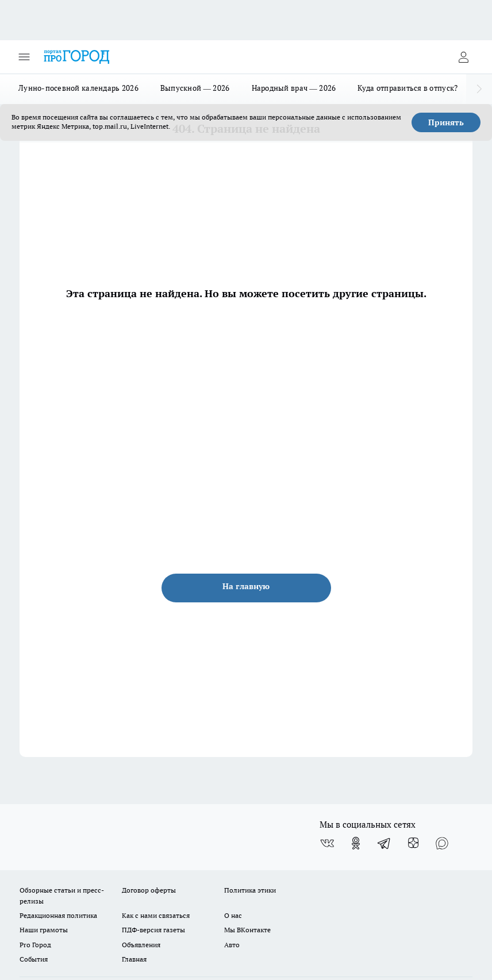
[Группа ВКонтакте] (327, 843)
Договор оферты (149, 890)
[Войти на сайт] (463, 57)
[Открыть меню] (24, 57)
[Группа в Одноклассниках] (356, 843)
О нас (233, 915)
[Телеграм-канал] (385, 843)
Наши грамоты (44, 930)
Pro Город (35, 945)
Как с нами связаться (156, 915)
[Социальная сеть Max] (442, 843)
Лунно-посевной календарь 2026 (78, 88)
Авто (232, 945)
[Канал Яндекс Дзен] (413, 843)
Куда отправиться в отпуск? (408, 88)
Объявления (141, 945)
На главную (246, 586)
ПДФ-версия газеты (153, 930)
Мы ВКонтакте (247, 930)
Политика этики (250, 890)
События (34, 959)
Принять (446, 122)
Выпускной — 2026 (195, 88)
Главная (134, 959)
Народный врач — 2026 (294, 88)
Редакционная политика (58, 915)
